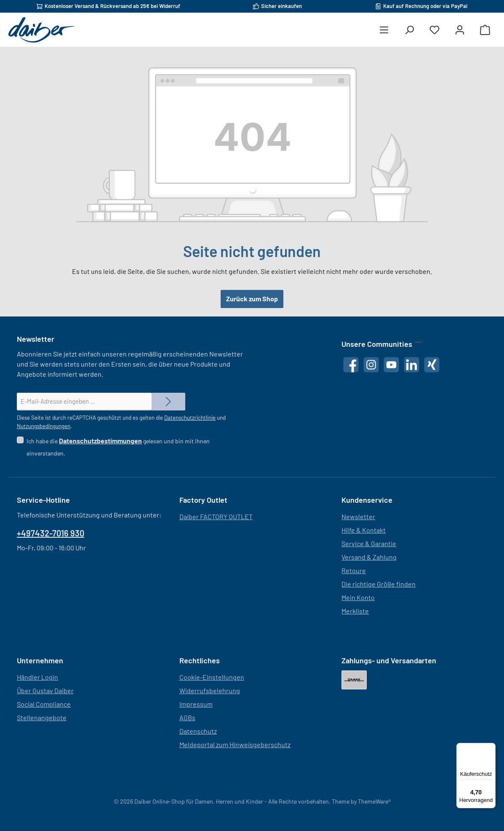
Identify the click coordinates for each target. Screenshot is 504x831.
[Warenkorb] (485, 30)
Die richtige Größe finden (379, 584)
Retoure (354, 570)
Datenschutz (198, 731)
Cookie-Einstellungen (212, 677)
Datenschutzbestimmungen (100, 441)
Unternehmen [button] (40, 660)
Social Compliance (44, 704)
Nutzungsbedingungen (44, 426)
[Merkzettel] (435, 30)
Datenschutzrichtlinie (190, 418)
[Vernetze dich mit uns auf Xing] (432, 365)
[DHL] (354, 680)
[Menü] (384, 30)
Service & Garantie (369, 543)
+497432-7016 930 (51, 533)
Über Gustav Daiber (45, 690)
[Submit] (168, 402)
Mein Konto (358, 597)
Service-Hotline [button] (43, 500)
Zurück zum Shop (252, 299)
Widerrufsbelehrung (210, 690)
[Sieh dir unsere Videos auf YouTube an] (391, 365)
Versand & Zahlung (369, 557)
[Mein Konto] (460, 30)
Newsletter (358, 516)
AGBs (187, 717)
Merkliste (355, 611)
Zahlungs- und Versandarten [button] (389, 660)
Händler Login (37, 677)
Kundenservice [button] (367, 500)
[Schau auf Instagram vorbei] (371, 365)
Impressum (196, 704)
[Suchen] (409, 30)
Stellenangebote (42, 717)
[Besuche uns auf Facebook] (351, 365)
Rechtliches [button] (200, 660)
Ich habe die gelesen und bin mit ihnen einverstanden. (118, 444)
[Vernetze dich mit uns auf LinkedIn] (412, 365)
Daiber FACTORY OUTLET (216, 516)
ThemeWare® (374, 801)
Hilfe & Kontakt (364, 530)
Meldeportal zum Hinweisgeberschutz (235, 744)
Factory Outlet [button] (203, 500)
